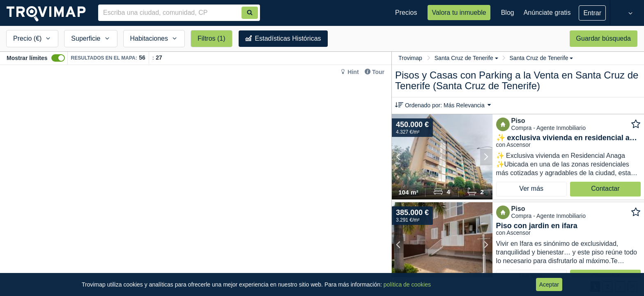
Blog (508, 13)
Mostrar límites (27, 58)
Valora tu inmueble (459, 13)
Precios (406, 13)
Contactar (605, 188)
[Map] (196, 180)
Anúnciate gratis (547, 13)
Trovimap (410, 58)
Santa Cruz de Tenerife (466, 58)
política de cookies (407, 284)
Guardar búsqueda (604, 38)
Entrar (592, 13)
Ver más (531, 188)
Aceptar (549, 284)
